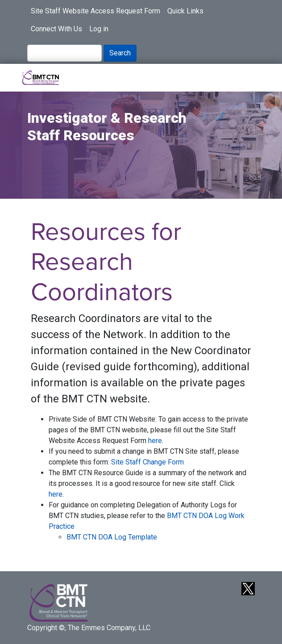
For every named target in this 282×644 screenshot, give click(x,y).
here (155, 441)
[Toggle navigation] (249, 78)
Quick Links (185, 11)
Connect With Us (56, 29)
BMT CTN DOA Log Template (112, 537)
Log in (99, 29)
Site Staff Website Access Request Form (95, 11)
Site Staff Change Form (147, 462)
